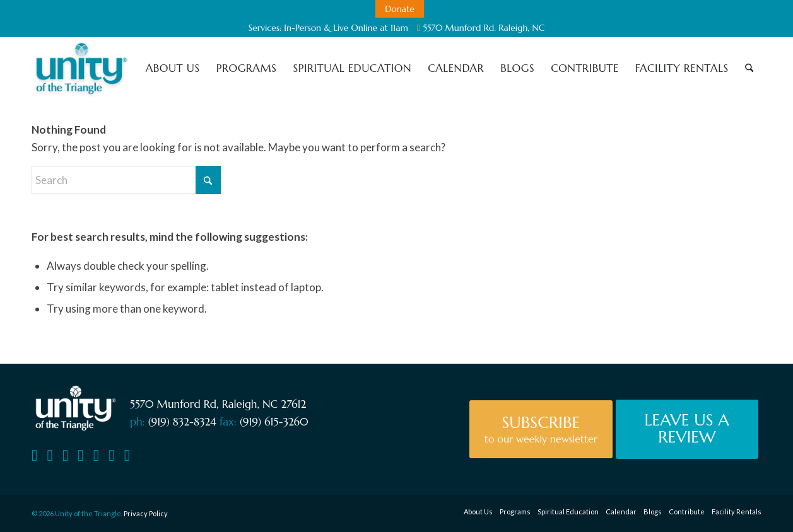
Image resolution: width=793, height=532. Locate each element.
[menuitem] (400, 9)
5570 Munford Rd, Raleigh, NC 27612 (218, 404)
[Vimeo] (80, 455)
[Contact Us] (34, 455)
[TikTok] (127, 455)
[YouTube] (65, 455)
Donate (400, 9)
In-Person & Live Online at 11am (346, 28)
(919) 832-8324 (182, 422)
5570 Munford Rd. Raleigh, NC (481, 28)
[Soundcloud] (96, 455)
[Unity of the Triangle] (81, 68)
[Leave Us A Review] (687, 429)
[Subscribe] (541, 429)
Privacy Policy (146, 513)
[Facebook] (50, 455)
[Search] (749, 68)
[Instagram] (111, 455)
